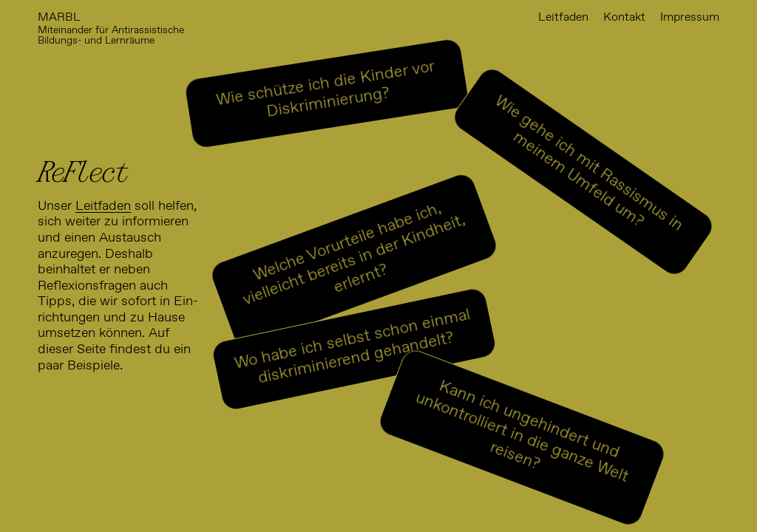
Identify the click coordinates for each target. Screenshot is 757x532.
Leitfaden (103, 206)
